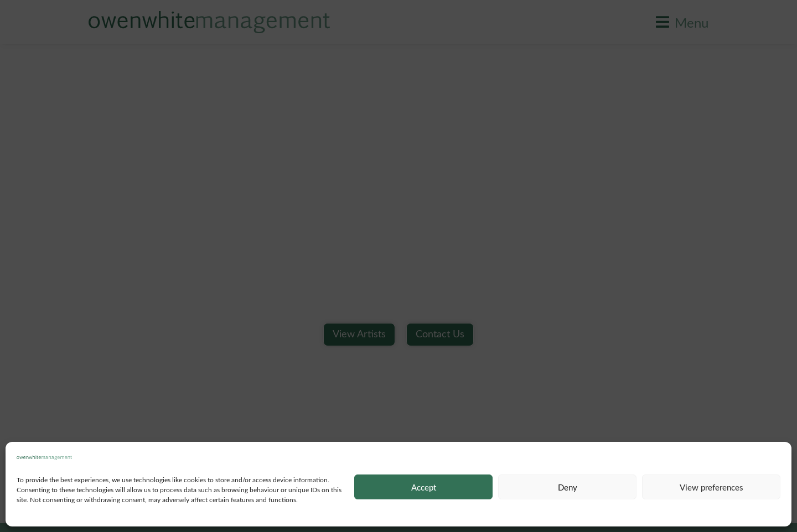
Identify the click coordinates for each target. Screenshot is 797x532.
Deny (568, 487)
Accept (424, 487)
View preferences (711, 487)
